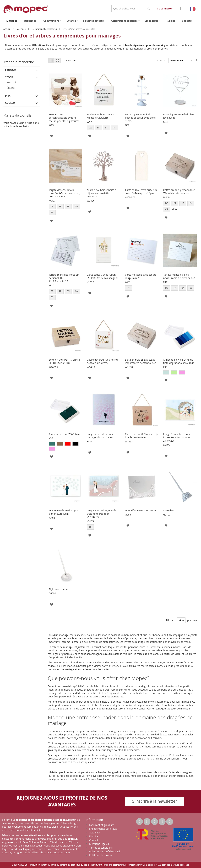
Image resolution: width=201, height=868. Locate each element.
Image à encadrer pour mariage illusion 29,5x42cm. (103, 436)
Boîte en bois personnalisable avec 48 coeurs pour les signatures (64, 118)
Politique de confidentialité (105, 851)
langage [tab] (11, 70)
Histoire (94, 836)
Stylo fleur (169, 510)
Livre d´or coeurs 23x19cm (140, 510)
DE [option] (52, 206)
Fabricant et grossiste (102, 825)
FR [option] (60, 206)
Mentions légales (99, 844)
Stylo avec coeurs (59, 589)
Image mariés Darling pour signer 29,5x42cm (64, 512)
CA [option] (90, 128)
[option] (166, 372)
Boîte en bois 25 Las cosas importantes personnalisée (141, 361)
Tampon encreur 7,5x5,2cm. (64, 434)
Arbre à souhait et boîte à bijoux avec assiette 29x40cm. (102, 193)
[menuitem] (13, 21)
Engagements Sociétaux (103, 829)
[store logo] (26, 9)
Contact (94, 840)
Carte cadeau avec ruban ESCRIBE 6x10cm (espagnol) (103, 276)
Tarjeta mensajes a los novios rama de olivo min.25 (179, 276)
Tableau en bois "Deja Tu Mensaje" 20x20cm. (101, 116)
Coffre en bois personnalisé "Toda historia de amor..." (179, 192)
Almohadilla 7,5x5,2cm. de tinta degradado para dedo (179, 361)
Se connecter (165, 9)
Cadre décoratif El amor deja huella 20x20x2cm (142, 436)
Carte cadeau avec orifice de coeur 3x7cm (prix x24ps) (141, 192)
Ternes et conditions (101, 848)
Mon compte (180, 9)
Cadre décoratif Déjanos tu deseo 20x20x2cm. (102, 361)
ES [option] (98, 128)
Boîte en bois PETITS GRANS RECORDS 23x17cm (65, 361)
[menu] (100, 21)
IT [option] (114, 128)
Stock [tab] (9, 77)
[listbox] (104, 128)
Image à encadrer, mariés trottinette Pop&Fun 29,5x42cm (102, 514)
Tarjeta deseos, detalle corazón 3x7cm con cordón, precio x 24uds (64, 193)
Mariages (21, 29)
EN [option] (191, 203)
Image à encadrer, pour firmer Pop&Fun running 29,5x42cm (177, 437)
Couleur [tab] (11, 103)
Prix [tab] (8, 96)
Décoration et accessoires (45, 29)
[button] (51, 136)
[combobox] (131, 9)
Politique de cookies (101, 855)
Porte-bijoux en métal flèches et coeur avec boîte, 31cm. (141, 118)
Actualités (95, 832)
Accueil (7, 29)
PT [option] (106, 128)
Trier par (162, 60)
